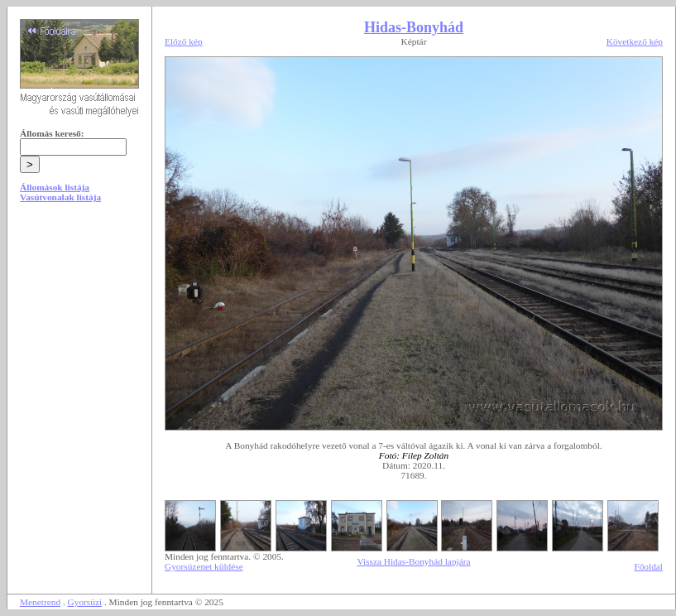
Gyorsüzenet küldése (204, 566)
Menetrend (40, 602)
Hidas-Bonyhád (414, 27)
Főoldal (648, 566)
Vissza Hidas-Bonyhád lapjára (413, 561)
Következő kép (635, 41)
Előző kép (184, 41)
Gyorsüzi (85, 602)
